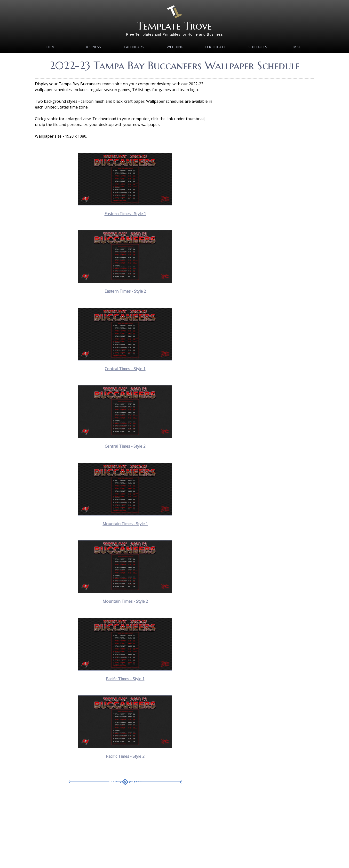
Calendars (134, 47)
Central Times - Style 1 (125, 369)
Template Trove (174, 26)
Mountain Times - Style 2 (125, 601)
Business (93, 47)
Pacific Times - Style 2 (125, 756)
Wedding (175, 47)
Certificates (216, 47)
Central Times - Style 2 (125, 446)
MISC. (298, 47)
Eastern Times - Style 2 (125, 291)
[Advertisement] (125, 830)
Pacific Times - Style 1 (125, 679)
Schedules (257, 47)
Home (51, 47)
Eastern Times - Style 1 (125, 214)
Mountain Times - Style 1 (125, 524)
